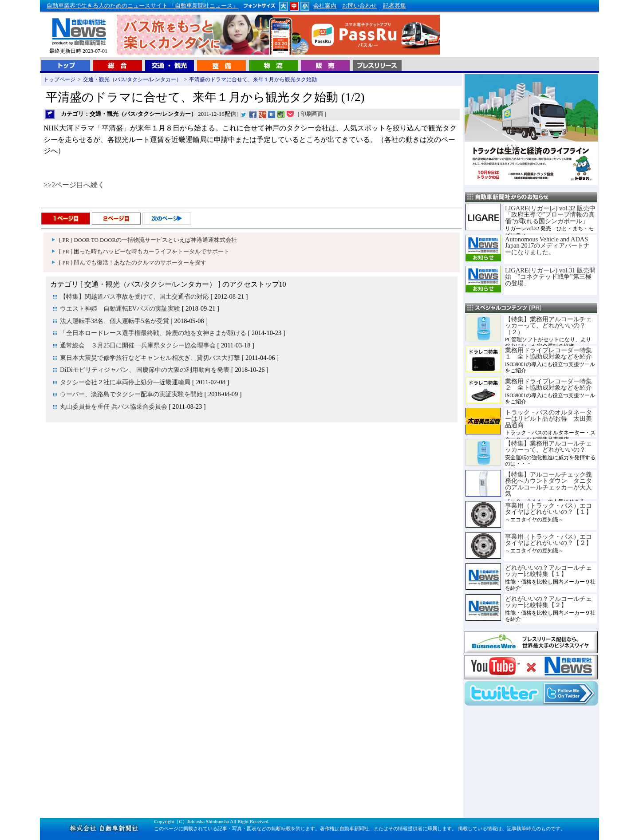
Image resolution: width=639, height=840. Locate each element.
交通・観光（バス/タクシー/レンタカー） (132, 79)
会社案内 (325, 6)
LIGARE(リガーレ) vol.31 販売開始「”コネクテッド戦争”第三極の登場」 (550, 277)
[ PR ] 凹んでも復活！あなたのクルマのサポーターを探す (133, 263)
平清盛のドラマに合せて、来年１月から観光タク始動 (253, 79)
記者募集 (394, 6)
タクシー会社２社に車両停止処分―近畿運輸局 (125, 382)
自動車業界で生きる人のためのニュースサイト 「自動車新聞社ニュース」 (142, 6)
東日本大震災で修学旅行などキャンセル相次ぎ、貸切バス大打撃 (150, 358)
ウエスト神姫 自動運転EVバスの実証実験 (120, 308)
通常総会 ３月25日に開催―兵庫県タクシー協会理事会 (138, 345)
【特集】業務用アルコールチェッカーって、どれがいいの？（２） (548, 325)
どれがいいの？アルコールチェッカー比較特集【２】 (548, 602)
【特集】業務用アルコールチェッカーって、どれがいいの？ (548, 446)
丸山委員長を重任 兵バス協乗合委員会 (114, 406)
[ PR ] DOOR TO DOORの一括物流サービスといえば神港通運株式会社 (148, 240)
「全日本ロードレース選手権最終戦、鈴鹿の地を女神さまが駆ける (153, 333)
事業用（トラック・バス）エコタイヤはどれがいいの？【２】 (548, 540)
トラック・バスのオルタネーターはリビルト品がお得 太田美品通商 (548, 419)
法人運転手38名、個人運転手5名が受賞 (114, 321)
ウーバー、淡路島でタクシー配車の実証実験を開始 (131, 394)
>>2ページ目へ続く (74, 185)
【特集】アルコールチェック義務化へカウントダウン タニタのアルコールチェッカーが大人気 (548, 484)
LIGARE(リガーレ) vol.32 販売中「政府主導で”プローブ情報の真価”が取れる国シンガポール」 (550, 215)
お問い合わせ (359, 6)
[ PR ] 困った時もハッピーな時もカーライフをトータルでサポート (144, 252)
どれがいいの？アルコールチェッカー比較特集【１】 (548, 571)
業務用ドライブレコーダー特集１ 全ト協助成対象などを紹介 (548, 353)
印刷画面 (312, 114)
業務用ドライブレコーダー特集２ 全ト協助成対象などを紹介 (548, 384)
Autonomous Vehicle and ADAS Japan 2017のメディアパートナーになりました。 (547, 246)
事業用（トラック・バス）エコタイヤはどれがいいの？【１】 (548, 509)
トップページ (59, 79)
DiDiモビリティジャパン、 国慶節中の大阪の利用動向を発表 (145, 370)
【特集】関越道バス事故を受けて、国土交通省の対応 (134, 296)
